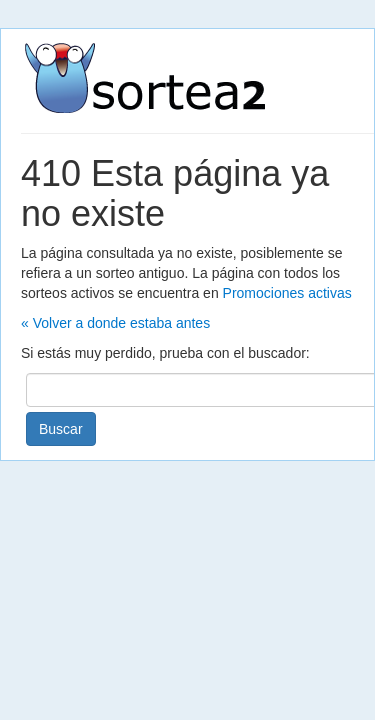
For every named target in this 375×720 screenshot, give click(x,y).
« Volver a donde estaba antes (115, 323)
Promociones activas (287, 293)
